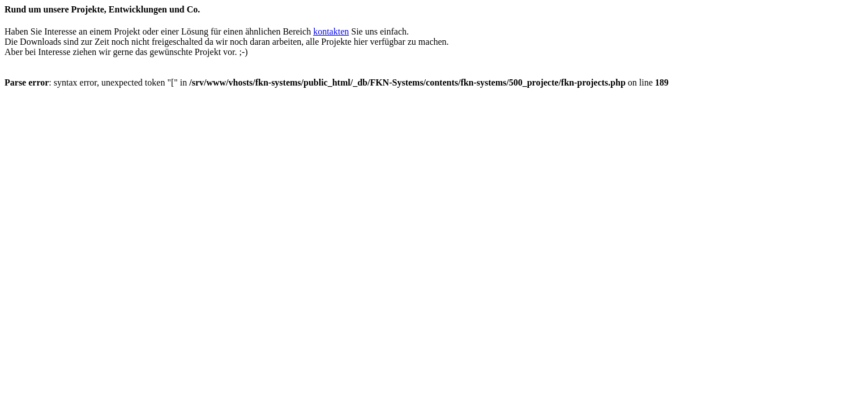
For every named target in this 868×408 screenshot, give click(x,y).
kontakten (331, 31)
